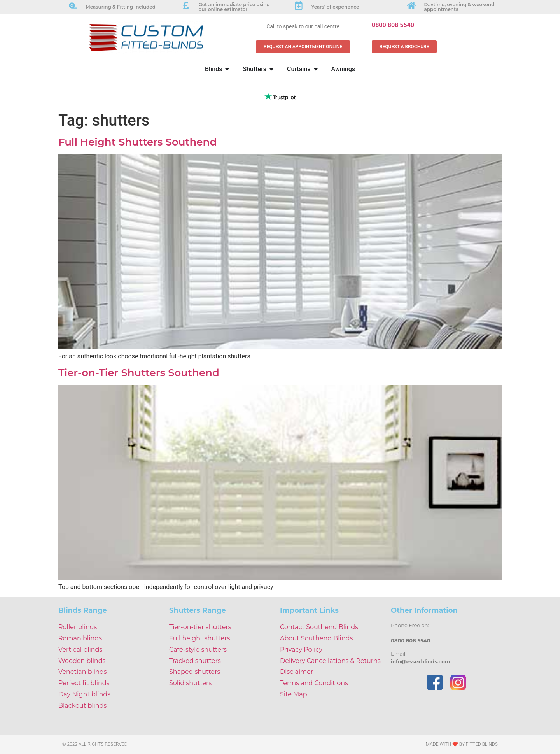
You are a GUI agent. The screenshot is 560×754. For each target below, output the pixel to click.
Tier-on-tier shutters (200, 627)
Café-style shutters (198, 650)
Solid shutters (190, 683)
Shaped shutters (195, 672)
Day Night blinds (84, 694)
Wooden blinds (82, 661)
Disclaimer (297, 672)
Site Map (294, 694)
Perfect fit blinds (84, 683)
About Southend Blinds (316, 638)
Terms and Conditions (314, 683)
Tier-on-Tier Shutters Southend (139, 373)
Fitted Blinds (482, 744)
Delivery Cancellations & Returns (330, 661)
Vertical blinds (80, 650)
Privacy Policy (301, 650)
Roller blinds (78, 627)
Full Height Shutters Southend (137, 142)
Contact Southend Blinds (319, 627)
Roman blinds (80, 638)
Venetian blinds (83, 672)
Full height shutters (199, 638)
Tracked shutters (195, 661)
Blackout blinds (82, 706)
